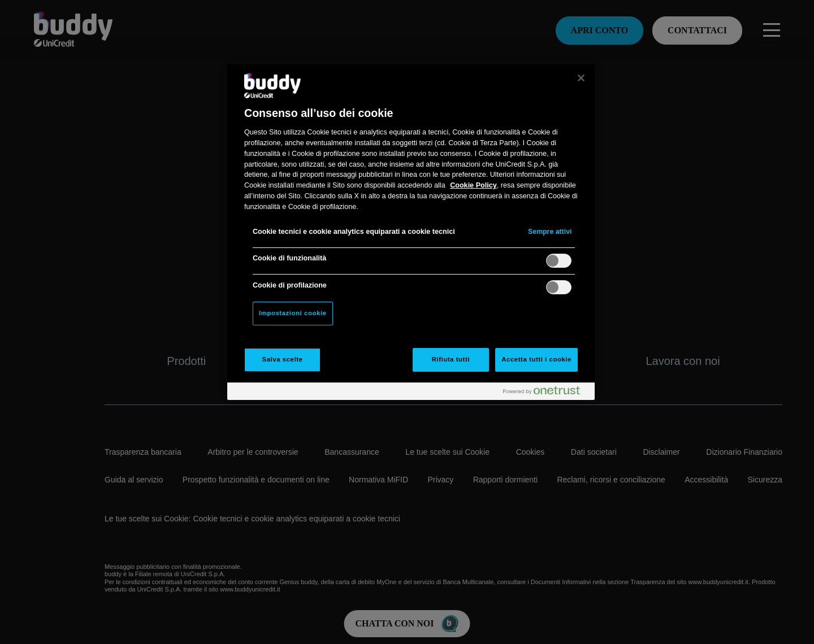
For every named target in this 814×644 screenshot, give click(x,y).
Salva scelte (283, 359)
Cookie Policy (473, 185)
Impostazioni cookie (293, 313)
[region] (411, 232)
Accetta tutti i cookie (536, 359)
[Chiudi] (581, 78)
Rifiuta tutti (451, 359)
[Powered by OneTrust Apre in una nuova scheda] (546, 393)
